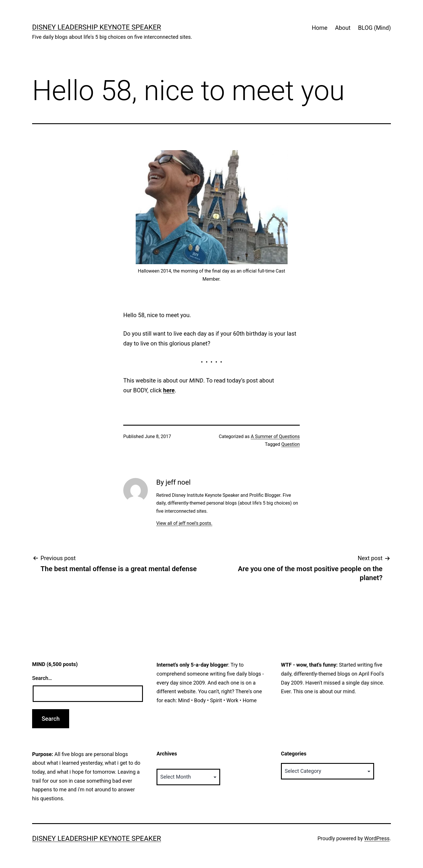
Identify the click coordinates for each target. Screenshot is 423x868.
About (343, 28)
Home (320, 28)
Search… (42, 678)
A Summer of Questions (275, 436)
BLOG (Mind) (375, 28)
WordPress (377, 838)
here (169, 390)
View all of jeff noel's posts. (184, 523)
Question (290, 444)
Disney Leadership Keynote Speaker (97, 27)
